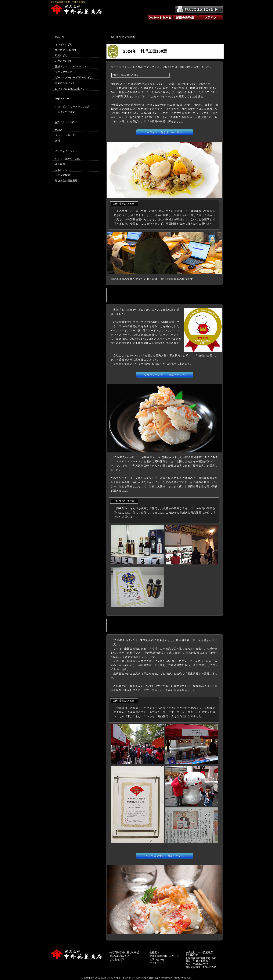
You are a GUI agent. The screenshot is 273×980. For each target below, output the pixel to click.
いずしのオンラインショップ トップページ (68, 24)
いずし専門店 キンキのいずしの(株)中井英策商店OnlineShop (138, 978)
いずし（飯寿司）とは (67, 159)
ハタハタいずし (64, 61)
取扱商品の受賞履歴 (66, 181)
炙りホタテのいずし (66, 50)
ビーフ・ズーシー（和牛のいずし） (75, 77)
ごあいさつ (171, 24)
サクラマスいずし (65, 72)
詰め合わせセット (65, 83)
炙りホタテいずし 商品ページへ (165, 375)
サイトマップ (157, 963)
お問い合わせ (206, 24)
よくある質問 (117, 959)
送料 (58, 141)
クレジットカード (65, 135)
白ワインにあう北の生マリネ (71, 89)
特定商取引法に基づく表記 (124, 952)
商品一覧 (137, 24)
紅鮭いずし (61, 55)
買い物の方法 (102, 24)
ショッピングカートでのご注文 (72, 106)
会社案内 (60, 164)
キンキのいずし (64, 44)
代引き (59, 130)
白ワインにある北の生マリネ (165, 132)
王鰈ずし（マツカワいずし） (71, 67)
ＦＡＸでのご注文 (65, 112)
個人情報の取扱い (119, 956)
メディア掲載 (63, 175)
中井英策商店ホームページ (164, 956)
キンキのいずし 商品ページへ (165, 856)
